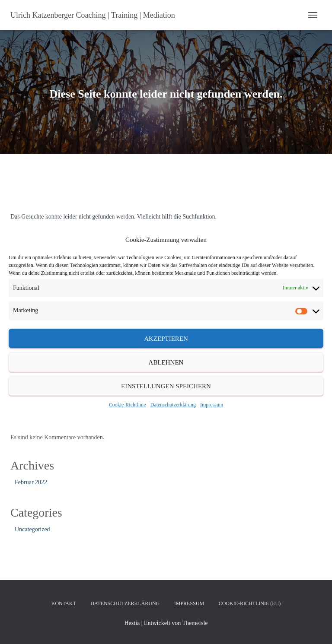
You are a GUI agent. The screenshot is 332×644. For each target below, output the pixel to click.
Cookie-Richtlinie (128, 405)
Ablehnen (166, 362)
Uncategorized (32, 529)
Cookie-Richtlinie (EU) (250, 603)
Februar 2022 (31, 482)
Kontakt (64, 603)
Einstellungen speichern (166, 386)
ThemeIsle (195, 623)
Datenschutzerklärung (173, 405)
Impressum (212, 405)
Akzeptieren (166, 338)
